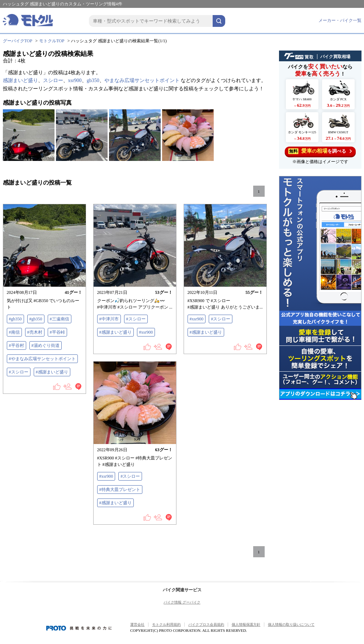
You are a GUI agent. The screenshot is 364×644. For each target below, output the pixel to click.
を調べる (320, 151)
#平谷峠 (57, 332)
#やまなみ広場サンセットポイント (42, 359)
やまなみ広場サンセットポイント (142, 80)
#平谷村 (16, 345)
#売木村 (35, 332)
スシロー (53, 80)
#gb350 (15, 319)
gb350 (93, 80)
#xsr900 (146, 332)
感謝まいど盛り (20, 80)
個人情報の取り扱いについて (291, 624)
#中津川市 (109, 319)
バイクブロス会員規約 (206, 624)
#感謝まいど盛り (52, 372)
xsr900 (75, 80)
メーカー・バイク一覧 (340, 20)
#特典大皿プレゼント (120, 490)
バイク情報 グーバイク (182, 602)
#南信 (14, 332)
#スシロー (19, 372)
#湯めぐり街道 (46, 345)
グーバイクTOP (18, 41)
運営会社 (137, 624)
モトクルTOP (52, 41)
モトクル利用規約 (166, 624)
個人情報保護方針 (246, 624)
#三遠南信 (60, 319)
